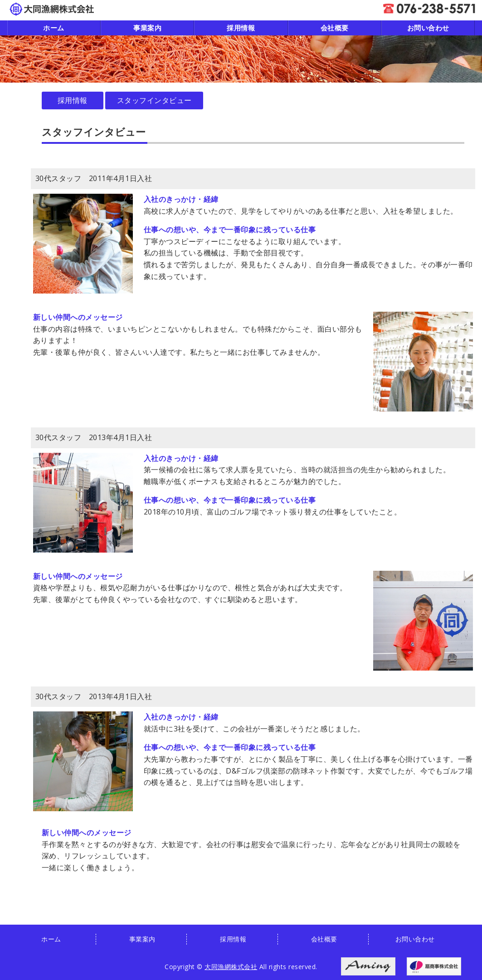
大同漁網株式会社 (231, 967)
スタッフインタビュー (154, 100)
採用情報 (241, 28)
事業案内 (147, 28)
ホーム (54, 28)
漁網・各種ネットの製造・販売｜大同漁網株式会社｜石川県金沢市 (52, 9)
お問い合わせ (428, 28)
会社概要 (335, 28)
